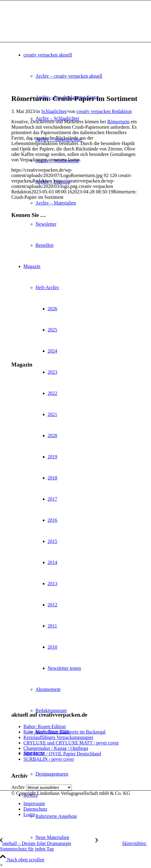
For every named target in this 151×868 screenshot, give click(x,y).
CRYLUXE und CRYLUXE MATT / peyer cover (71, 743)
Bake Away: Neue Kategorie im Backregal (65, 732)
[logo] (57, 29)
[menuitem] (88, 837)
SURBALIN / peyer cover (49, 759)
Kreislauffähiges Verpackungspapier (59, 737)
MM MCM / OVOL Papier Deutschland (62, 754)
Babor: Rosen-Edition (45, 726)
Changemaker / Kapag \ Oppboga (56, 748)
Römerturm (118, 122)
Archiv (18, 787)
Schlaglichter (54, 111)
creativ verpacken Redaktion (104, 111)
